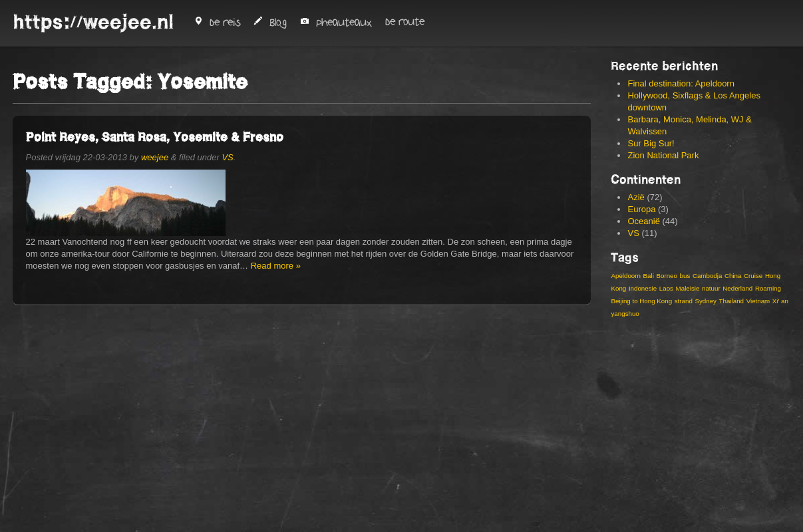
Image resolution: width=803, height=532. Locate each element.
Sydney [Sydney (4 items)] (706, 301)
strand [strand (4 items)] (684, 301)
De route (405, 22)
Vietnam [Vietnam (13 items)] (758, 301)
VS (227, 157)
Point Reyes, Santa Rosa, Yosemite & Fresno (155, 137)
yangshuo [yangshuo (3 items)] (625, 314)
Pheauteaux (336, 23)
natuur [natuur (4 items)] (711, 288)
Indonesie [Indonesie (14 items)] (643, 288)
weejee (155, 157)
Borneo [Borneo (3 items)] (666, 276)
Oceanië (643, 221)
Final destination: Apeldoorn (681, 83)
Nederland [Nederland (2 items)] (737, 288)
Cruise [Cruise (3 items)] (753, 276)
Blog (270, 23)
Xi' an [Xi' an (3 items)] (780, 301)
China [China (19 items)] (733, 276)
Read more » (276, 266)
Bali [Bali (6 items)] (649, 276)
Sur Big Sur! (651, 143)
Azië (636, 197)
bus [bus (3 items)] (685, 276)
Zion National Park (663, 155)
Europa (641, 209)
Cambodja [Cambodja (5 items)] (707, 276)
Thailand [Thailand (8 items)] (731, 301)
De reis (217, 23)
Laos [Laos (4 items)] (666, 288)
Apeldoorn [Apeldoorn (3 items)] (625, 276)
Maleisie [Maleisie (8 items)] (688, 288)
